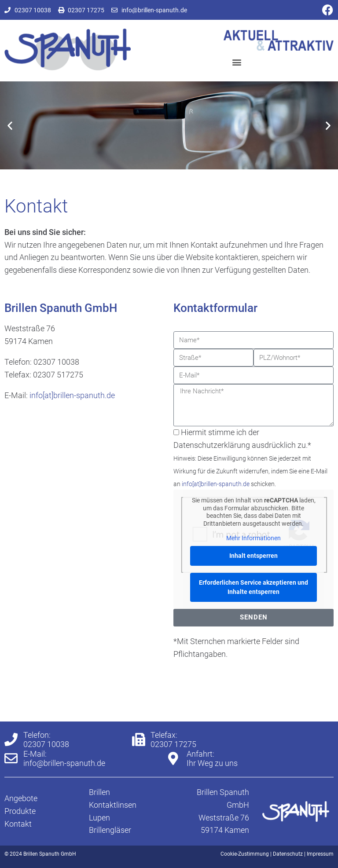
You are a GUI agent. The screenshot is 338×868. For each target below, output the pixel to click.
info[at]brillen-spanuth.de (72, 395)
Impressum (320, 854)
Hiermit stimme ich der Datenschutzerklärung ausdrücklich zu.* (250, 458)
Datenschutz (288, 854)
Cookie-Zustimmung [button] (245, 854)
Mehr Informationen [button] (253, 538)
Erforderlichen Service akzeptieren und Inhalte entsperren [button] (253, 587)
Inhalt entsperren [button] (253, 556)
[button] (237, 62)
